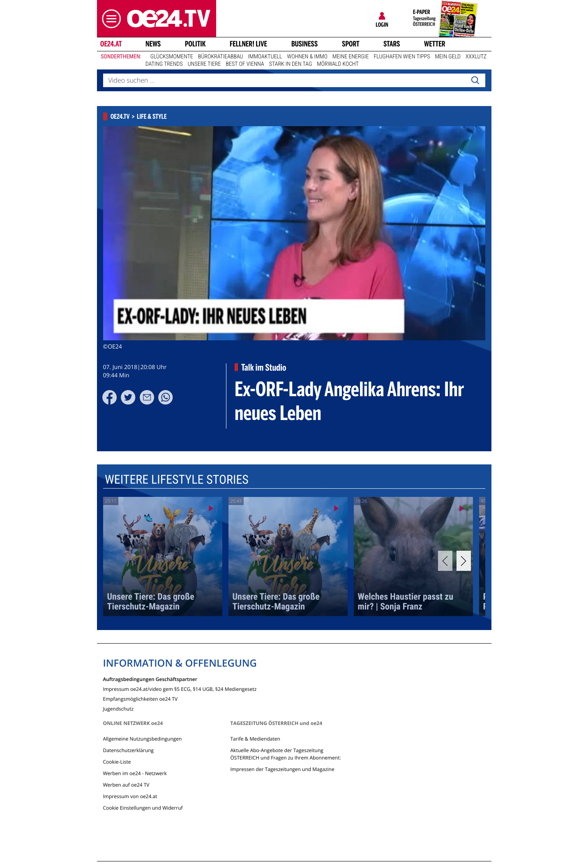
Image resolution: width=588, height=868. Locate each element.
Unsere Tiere (204, 64)
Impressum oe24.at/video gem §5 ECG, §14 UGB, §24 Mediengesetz (180, 689)
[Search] (475, 81)
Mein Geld (448, 57)
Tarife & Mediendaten (255, 739)
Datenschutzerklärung (129, 750)
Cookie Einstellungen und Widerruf (143, 808)
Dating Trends (164, 64)
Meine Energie (351, 57)
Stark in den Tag (291, 64)
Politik (195, 44)
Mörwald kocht (338, 64)
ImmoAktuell (265, 57)
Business (304, 44)
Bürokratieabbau (221, 57)
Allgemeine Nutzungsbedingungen (143, 739)
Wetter (435, 44)
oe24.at (111, 44)
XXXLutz (476, 57)
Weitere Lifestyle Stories (176, 480)
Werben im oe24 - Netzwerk (135, 773)
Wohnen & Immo (307, 57)
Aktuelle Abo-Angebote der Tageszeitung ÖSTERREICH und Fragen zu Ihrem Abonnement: (285, 754)
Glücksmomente (172, 57)
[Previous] (445, 561)
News (153, 44)
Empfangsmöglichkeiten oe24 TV (141, 698)
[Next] (464, 561)
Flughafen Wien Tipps (402, 57)
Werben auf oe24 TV (126, 785)
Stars (392, 44)
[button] (109, 19)
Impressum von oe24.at (130, 796)
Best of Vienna (245, 64)
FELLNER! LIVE (248, 44)
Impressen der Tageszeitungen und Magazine (282, 769)
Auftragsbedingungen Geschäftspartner (150, 679)
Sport (351, 44)
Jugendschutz (119, 708)
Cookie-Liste (117, 762)
